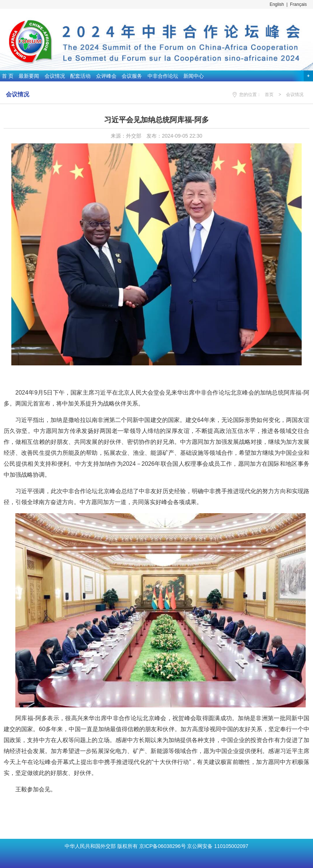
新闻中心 (194, 76)
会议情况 (55, 76)
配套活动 (80, 76)
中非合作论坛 (163, 76)
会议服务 (132, 76)
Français (298, 4)
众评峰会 (106, 76)
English (277, 4)
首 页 (8, 76)
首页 (269, 95)
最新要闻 (29, 76)
